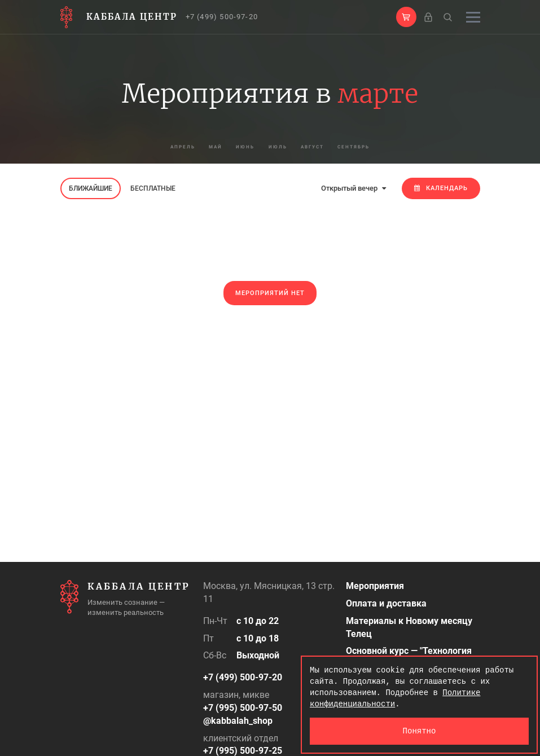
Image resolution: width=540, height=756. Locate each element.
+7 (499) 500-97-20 (222, 17)
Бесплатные (153, 188)
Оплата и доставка (386, 603)
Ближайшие (91, 188)
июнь (236, 147)
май (192, 147)
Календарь (441, 188)
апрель (144, 147)
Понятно (420, 731)
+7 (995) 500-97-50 (243, 708)
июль (282, 147)
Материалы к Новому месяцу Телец (409, 627)
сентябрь (392, 147)
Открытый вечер (354, 188)
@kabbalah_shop (238, 721)
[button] (406, 17)
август (333, 147)
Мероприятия (375, 586)
